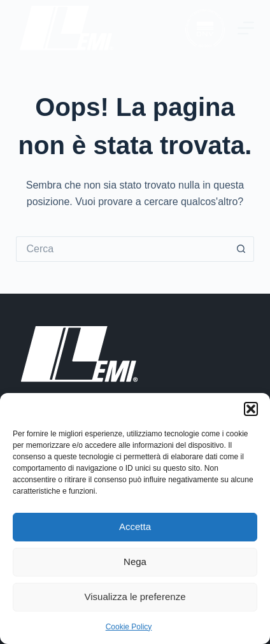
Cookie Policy (129, 627)
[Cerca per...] (122, 249)
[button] (251, 409)
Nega (135, 562)
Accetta (135, 526)
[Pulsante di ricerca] (241, 249)
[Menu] (246, 28)
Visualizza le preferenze (135, 597)
